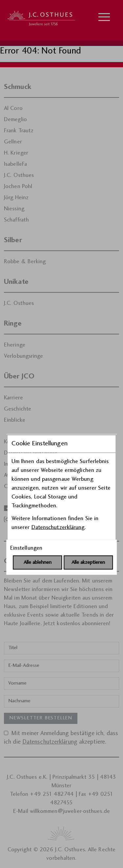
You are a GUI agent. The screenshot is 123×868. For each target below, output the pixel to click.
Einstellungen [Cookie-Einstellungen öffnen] (26, 478)
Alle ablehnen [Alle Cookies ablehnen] (38, 492)
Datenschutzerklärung (58, 457)
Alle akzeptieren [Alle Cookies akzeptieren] (88, 492)
